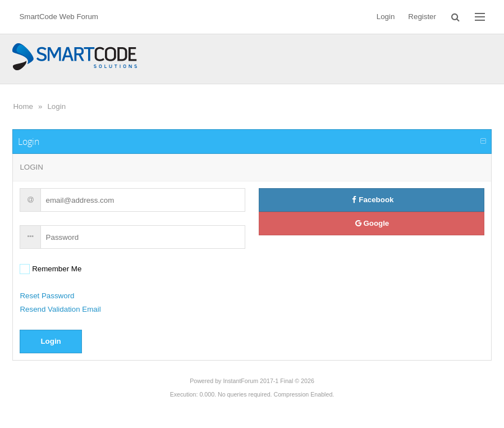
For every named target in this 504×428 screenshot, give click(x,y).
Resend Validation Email (60, 309)
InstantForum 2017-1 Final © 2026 (268, 381)
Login (56, 106)
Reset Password (47, 296)
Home (23, 106)
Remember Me (56, 269)
